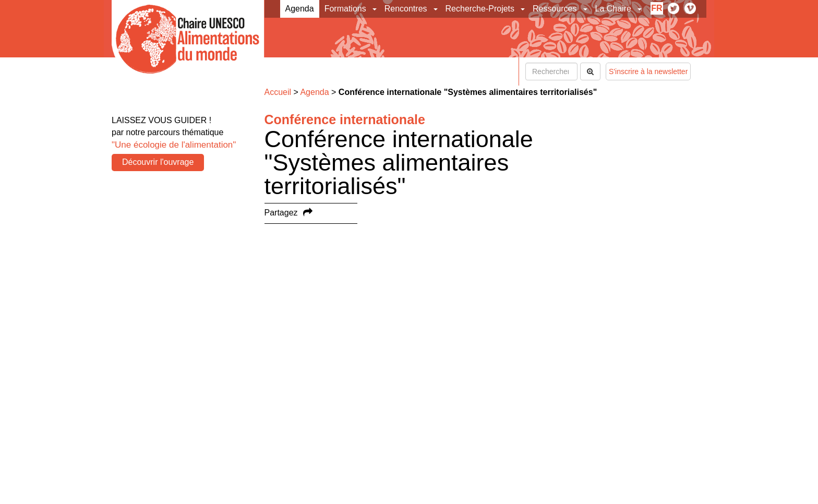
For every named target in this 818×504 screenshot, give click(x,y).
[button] (375, 9)
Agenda (300, 9)
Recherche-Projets (480, 9)
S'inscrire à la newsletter (648, 71)
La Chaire (613, 9)
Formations (345, 9)
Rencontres (406, 9)
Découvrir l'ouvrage (158, 162)
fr (657, 8)
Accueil (278, 92)
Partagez (281, 213)
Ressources (555, 9)
